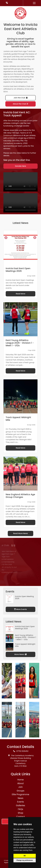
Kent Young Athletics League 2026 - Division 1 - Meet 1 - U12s (25, 637)
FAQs (21, 809)
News (20, 798)
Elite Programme (20, 794)
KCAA (27, 89)
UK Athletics (19, 89)
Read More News (21, 533)
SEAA (6, 92)
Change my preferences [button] (25, 860)
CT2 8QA (23, 766)
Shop (20, 813)
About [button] (20, 783)
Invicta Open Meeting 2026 (24, 597)
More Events (20, 609)
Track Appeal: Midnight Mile (25, 645)
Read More (20, 294)
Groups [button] (21, 791)
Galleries (20, 806)
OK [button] (25, 856)
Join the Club (20, 98)
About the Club (20, 104)
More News (21, 654)
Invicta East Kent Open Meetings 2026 (25, 628)
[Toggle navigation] (34, 3)
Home (20, 780)
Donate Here (21, 166)
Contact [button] (21, 817)
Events (21, 802)
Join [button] (20, 787)
